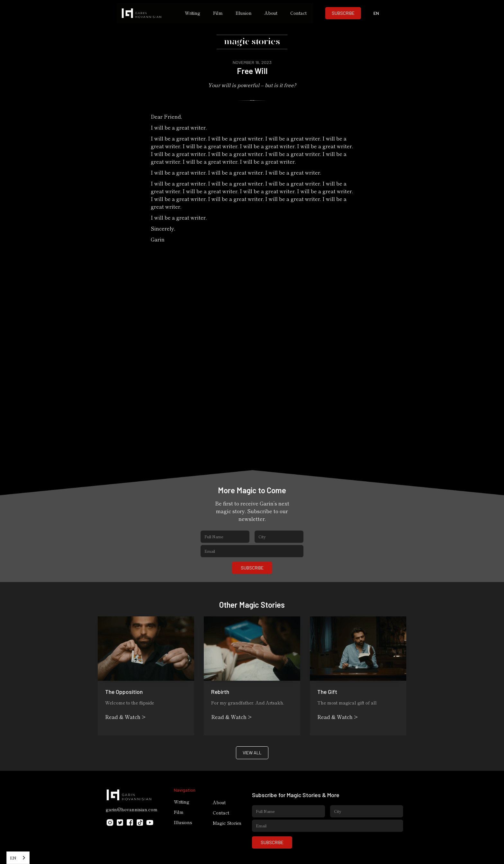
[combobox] (18, 858)
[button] (376, 13)
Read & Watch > (125, 717)
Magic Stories (227, 823)
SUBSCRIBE (343, 13)
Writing (193, 13)
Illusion (244, 13)
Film (218, 13)
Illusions (183, 822)
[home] (148, 13)
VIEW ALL (252, 753)
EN (13, 858)
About (271, 13)
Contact (298, 13)
